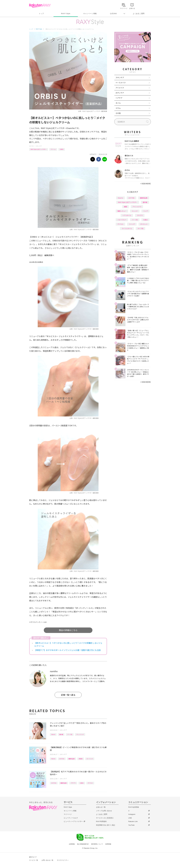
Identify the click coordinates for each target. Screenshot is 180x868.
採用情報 (108, 844)
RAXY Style (66, 14)
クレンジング (80, 734)
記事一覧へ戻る (68, 695)
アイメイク (120, 88)
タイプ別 (140, 228)
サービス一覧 (34, 860)
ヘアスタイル (127, 215)
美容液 (81, 759)
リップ (145, 211)
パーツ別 (70, 734)
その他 (118, 113)
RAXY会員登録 (134, 807)
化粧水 (82, 783)
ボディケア (120, 93)
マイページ (68, 814)
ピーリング (90, 759)
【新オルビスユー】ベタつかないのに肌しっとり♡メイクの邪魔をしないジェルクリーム (68, 644)
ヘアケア (119, 98)
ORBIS (62, 149)
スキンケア (39, 146)
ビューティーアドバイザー (73, 821)
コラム (118, 108)
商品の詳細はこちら (68, 630)
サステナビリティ (63, 860)
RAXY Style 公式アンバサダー (39, 149)
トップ (41, 14)
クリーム (53, 149)
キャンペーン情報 (90, 14)
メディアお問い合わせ (104, 811)
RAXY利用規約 (101, 821)
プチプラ (73, 783)
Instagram (132, 814)
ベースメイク (121, 83)
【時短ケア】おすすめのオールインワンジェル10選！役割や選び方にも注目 (67, 650)
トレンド (135, 211)
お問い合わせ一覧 (47, 860)
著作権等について (97, 844)
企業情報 (72, 844)
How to (53, 734)
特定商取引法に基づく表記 (106, 825)
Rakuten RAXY (40, 6)
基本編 (61, 734)
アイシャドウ (137, 207)
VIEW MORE (146, 184)
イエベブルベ (122, 220)
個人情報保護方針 (83, 844)
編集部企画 (72, 759)
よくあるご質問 (139, 14)
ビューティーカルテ (71, 818)
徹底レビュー (122, 211)
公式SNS (113, 14)
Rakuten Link (133, 821)
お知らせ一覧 (101, 807)
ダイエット (144, 224)
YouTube (131, 825)
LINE (130, 818)
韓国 (126, 207)
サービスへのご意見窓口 (105, 818)
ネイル (118, 103)
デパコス (90, 783)
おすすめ (62, 759)
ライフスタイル (127, 228)
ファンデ (132, 224)
